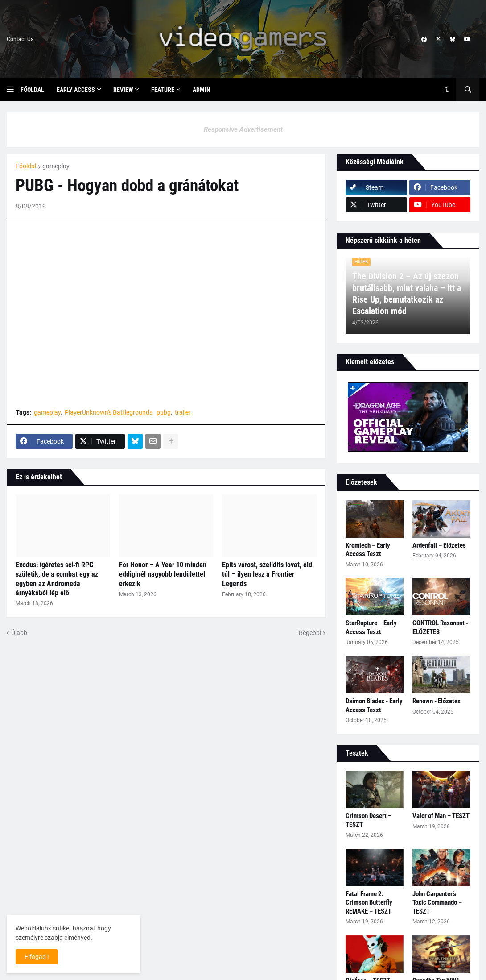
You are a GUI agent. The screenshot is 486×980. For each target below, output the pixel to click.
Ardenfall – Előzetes (439, 545)
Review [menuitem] (123, 90)
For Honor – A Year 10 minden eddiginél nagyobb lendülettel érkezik (163, 574)
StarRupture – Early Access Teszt (371, 627)
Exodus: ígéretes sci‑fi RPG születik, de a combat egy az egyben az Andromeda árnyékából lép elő (57, 579)
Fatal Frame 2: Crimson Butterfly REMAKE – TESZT (369, 903)
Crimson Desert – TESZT (369, 820)
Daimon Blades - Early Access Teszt (374, 706)
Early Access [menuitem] (76, 90)
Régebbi (310, 633)
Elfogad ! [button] (37, 957)
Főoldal (26, 166)
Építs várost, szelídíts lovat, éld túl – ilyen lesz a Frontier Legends (267, 574)
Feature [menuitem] (163, 90)
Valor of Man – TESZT (441, 816)
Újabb (19, 633)
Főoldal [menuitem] (32, 90)
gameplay (56, 166)
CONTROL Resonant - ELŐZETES (440, 627)
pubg (164, 412)
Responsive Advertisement (243, 129)
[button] (14, 90)
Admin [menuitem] (202, 90)
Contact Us (20, 39)
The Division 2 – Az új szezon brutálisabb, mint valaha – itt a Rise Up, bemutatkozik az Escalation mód (407, 294)
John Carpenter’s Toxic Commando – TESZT (437, 903)
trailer (183, 412)
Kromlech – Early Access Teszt (368, 550)
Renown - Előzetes (437, 701)
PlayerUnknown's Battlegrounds (109, 412)
